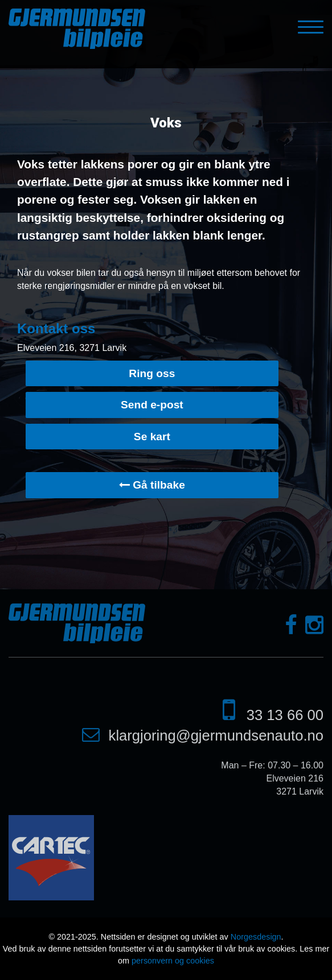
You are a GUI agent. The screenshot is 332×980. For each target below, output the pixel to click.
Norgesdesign (256, 937)
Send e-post (152, 405)
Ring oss (152, 373)
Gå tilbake (152, 485)
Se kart (152, 437)
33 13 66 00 (285, 715)
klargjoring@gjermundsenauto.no (216, 735)
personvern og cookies (173, 961)
